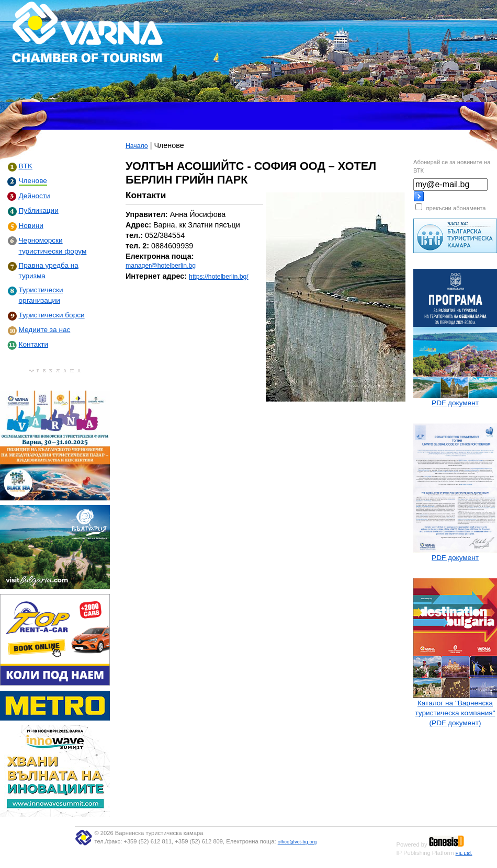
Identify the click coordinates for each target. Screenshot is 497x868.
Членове (33, 181)
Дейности (35, 196)
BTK (26, 166)
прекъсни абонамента (456, 208)
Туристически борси (52, 315)
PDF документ (455, 403)
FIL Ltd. (464, 853)
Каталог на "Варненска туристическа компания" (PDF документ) (455, 713)
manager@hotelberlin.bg (161, 266)
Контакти (34, 344)
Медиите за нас (45, 330)
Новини (31, 226)
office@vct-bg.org (297, 842)
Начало (137, 146)
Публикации (39, 210)
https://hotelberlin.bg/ (219, 277)
